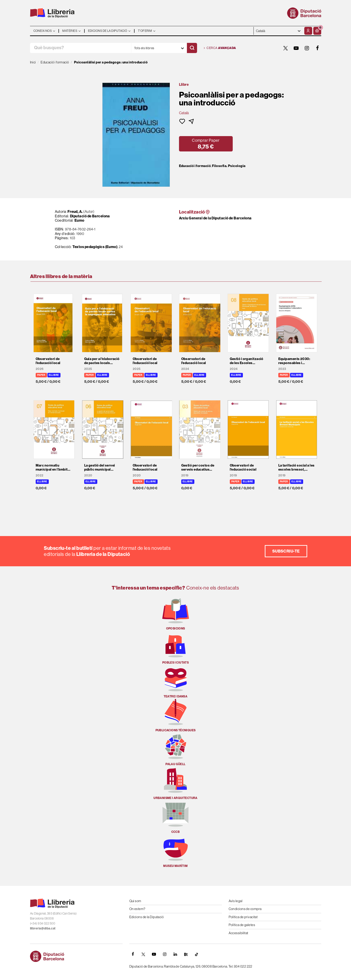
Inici (33, 62)
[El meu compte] (308, 31)
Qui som (135, 901)
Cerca (220, 48)
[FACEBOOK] (318, 48)
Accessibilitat (238, 933)
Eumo (79, 220)
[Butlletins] (186, 954)
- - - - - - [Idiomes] (278, 31)
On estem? (137, 909)
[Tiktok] (197, 954)
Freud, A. (75, 211)
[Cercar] (192, 48)
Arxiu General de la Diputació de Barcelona (215, 218)
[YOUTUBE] (296, 48)
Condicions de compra (245, 909)
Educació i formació (195, 166)
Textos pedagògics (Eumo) (95, 247)
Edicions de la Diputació (147, 917)
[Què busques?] (81, 48)
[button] (317, 31)
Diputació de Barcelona (90, 216)
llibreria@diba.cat (43, 928)
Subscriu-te (286, 551)
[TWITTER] (286, 48)
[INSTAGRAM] (307, 48)
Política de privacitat (243, 917)
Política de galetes (242, 925)
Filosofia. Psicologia (229, 166)
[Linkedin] (175, 954)
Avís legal (236, 901)
